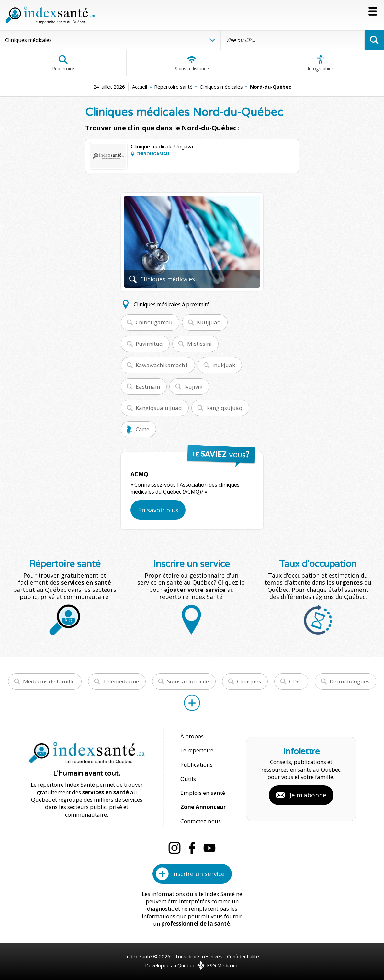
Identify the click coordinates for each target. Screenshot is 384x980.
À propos (192, 736)
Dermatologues (350, 681)
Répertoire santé (173, 87)
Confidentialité (243, 954)
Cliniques (249, 681)
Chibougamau (154, 322)
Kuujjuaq (209, 322)
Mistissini (199, 344)
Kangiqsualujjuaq (159, 408)
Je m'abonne (308, 794)
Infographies (321, 63)
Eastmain (148, 386)
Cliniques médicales (221, 87)
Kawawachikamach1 (162, 365)
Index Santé (139, 954)
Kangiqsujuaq (224, 408)
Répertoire (63, 63)
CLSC (295, 681)
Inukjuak (224, 365)
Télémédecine (121, 681)
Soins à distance (192, 63)
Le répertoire (197, 750)
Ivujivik (193, 386)
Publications (196, 764)
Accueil (140, 87)
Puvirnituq (149, 344)
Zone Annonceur (203, 806)
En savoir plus (158, 510)
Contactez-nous (200, 820)
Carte (142, 429)
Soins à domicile (188, 681)
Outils (188, 778)
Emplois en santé (202, 792)
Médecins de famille (49, 681)
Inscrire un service (198, 872)
